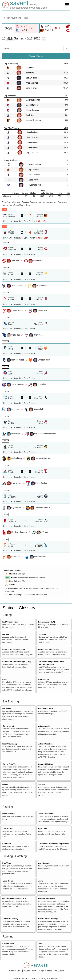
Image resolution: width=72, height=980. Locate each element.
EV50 (5, 679)
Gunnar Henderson (34, 120)
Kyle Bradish (34, 170)
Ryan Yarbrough (35, 185)
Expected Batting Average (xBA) (17, 661)
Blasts (5, 784)
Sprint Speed (8, 944)
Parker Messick (35, 165)
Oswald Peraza (32, 88)
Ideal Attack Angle (10, 744)
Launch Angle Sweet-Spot (14, 649)
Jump (41, 881)
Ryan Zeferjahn (33, 137)
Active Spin (8, 829)
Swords (42, 784)
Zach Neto (30, 73)
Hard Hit (13, 574)
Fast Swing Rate (45, 708)
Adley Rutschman (33, 100)
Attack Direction (45, 744)
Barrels (6, 634)
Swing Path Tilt (9, 764)
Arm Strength (44, 863)
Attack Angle (44, 726)
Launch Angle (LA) (46, 622)
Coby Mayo (30, 68)
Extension (7, 844)
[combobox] (36, 18)
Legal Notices (46, 971)
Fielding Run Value (47, 898)
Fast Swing (14, 581)
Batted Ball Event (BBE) (49, 649)
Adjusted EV (44, 679)
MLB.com (59, 971)
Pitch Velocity (8, 814)
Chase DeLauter (33, 110)
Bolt (41, 944)
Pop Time (7, 863)
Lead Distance (9, 881)
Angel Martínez (32, 83)
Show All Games (36, 56)
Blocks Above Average (48, 919)
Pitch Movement (46, 814)
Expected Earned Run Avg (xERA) (54, 844)
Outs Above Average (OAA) (14, 898)
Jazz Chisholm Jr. (33, 78)
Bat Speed (7, 708)
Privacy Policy (30, 971)
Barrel (14, 577)
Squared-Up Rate (46, 764)
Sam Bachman (33, 132)
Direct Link (8, 221)
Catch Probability (10, 919)
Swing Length (9, 726)
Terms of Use (15, 971)
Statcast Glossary (19, 608)
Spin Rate (43, 829)
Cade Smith (34, 180)
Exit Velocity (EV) (10, 622)
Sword (12, 585)
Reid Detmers (34, 175)
